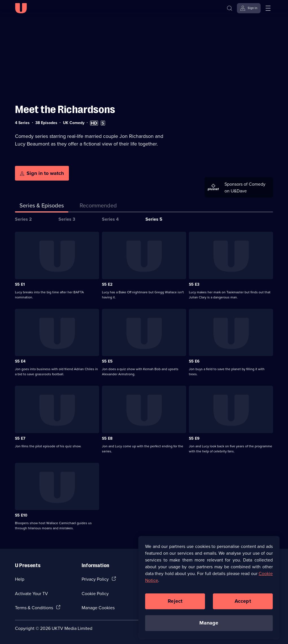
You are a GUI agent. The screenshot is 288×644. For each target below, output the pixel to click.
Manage (209, 626)
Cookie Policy (95, 593)
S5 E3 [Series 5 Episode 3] (194, 284)
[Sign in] (249, 8)
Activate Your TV (31, 593)
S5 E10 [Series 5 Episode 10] (21, 515)
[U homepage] (21, 8)
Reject (175, 604)
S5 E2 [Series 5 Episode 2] (107, 284)
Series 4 (110, 219)
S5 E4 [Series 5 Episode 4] (20, 361)
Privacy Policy (95, 579)
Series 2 (23, 219)
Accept (243, 604)
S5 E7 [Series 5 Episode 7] (20, 438)
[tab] (98, 207)
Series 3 (67, 219)
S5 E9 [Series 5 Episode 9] (194, 438)
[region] (209, 590)
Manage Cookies (98, 608)
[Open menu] (268, 8)
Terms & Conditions (34, 608)
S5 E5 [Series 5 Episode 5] (107, 361)
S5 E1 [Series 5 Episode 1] (20, 284)
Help (20, 579)
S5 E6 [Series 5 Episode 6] (194, 361)
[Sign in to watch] (42, 173)
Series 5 (154, 219)
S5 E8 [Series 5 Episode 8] (107, 438)
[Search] (231, 8)
